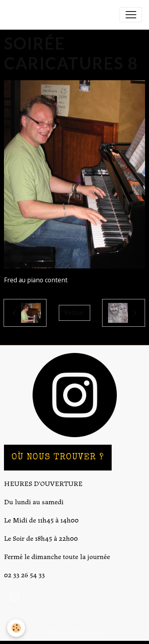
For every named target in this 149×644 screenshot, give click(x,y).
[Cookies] (16, 628)
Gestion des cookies (75, 632)
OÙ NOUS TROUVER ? (58, 458)
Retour (74, 312)
